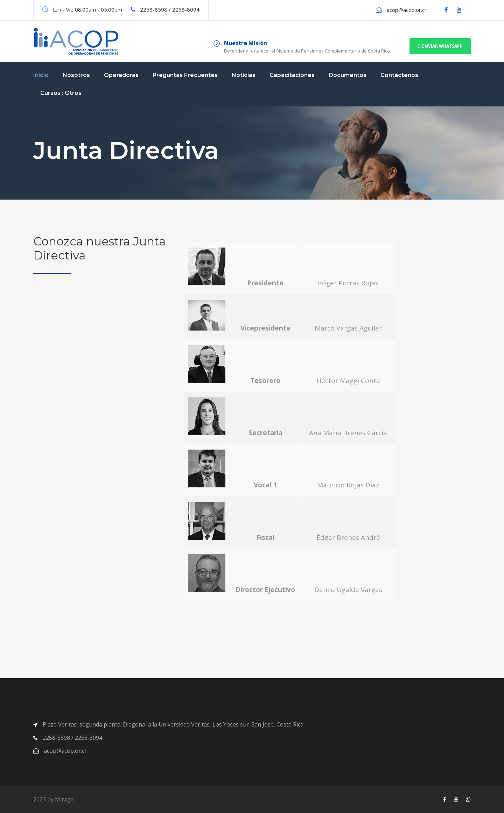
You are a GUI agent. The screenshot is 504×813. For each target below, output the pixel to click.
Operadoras (121, 75)
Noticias (244, 75)
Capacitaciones (292, 75)
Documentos (348, 75)
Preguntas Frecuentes (185, 75)
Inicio (41, 75)
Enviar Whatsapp (440, 46)
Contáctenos (399, 75)
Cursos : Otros (61, 93)
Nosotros (76, 75)
